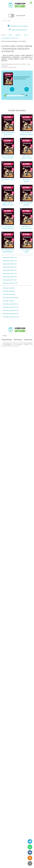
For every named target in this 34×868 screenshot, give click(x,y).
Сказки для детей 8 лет (10, 277)
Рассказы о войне (8, 301)
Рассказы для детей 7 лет (11, 307)
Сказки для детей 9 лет (10, 280)
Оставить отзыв (28, 339)
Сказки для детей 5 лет (10, 267)
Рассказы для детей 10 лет (11, 317)
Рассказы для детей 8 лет (11, 310)
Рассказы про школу (9, 294)
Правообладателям (7, 339)
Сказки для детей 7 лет (10, 273)
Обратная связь (18, 339)
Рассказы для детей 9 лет (11, 314)
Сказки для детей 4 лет (10, 264)
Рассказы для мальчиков (10, 298)
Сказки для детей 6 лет (10, 270)
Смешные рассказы (9, 288)
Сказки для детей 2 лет (10, 257)
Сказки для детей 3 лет (10, 261)
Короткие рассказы (9, 291)
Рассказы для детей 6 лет (11, 304)
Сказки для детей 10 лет (10, 283)
